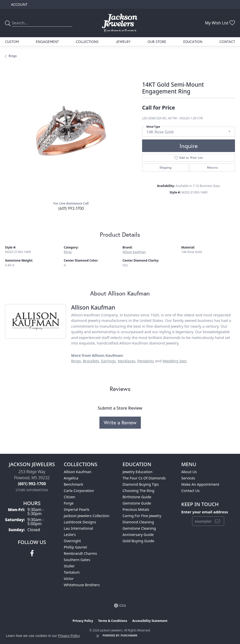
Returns (213, 167)
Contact (227, 42)
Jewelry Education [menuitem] (137, 472)
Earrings (108, 361)
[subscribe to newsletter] (217, 521)
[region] (71, 131)
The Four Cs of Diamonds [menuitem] (144, 478)
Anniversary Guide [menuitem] (138, 535)
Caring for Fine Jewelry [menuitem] (142, 516)
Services (188, 478)
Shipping (165, 167)
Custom (12, 42)
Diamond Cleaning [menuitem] (138, 522)
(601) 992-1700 (71, 208)
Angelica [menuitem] (71, 478)
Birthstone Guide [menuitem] (137, 497)
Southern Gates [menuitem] (77, 560)
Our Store (157, 42)
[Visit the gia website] (120, 606)
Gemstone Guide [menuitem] (137, 503)
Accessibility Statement (150, 621)
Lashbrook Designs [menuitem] (80, 522)
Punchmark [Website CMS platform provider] (129, 635)
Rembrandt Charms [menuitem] (80, 553)
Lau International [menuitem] (78, 528)
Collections (87, 42)
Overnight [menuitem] (72, 541)
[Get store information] (32, 490)
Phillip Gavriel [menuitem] (75, 547)
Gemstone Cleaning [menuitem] (139, 528)
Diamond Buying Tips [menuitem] (141, 484)
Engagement (47, 42)
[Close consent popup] (98, 636)
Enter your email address (205, 512)
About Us (189, 472)
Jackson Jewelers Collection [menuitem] (86, 516)
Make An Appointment (200, 484)
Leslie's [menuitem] (70, 535)
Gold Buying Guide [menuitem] (138, 541)
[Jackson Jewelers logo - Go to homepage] (120, 23)
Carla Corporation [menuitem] (79, 491)
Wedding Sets (175, 361)
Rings (13, 56)
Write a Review (120, 423)
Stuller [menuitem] (69, 566)
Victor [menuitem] (69, 579)
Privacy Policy (83, 621)
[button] (19, 4)
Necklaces (127, 361)
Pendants (146, 361)
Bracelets (91, 361)
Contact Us (190, 491)
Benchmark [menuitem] (73, 484)
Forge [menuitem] (69, 503)
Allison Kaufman (134, 252)
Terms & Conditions (113, 621)
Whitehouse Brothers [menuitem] (82, 585)
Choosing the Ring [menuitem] (138, 491)
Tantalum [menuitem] (72, 572)
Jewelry (123, 42)
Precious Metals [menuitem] (136, 509)
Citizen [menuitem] (70, 497)
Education (193, 42)
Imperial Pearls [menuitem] (77, 509)
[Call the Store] (32, 484)
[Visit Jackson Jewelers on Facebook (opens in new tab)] (32, 553)
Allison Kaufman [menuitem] (78, 472)
